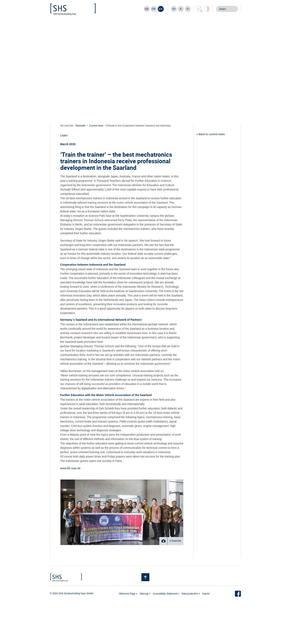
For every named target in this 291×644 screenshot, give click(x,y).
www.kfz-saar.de (70, 468)
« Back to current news (211, 134)
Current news (96, 126)
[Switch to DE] (147, 9)
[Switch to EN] (161, 9)
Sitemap (144, 594)
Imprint (206, 594)
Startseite (80, 126)
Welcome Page (127, 594)
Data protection (190, 594)
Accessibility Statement (165, 594)
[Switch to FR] (154, 9)
